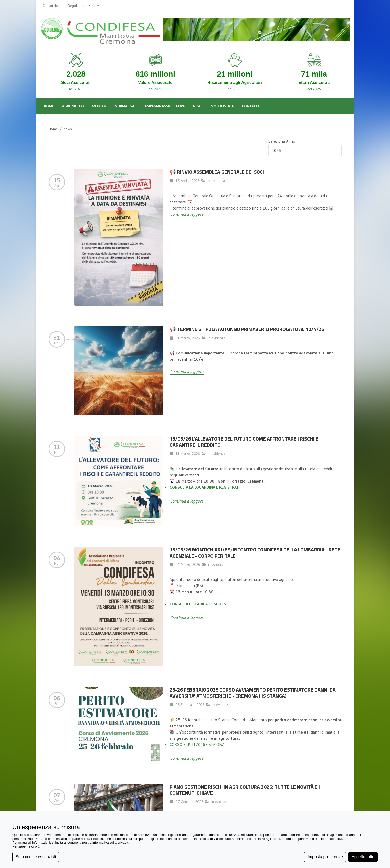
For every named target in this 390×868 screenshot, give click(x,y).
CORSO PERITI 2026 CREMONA (197, 744)
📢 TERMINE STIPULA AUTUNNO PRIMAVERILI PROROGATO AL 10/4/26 (247, 329)
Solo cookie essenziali (36, 857)
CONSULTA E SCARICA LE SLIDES (198, 604)
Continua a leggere (187, 214)
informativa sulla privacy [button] (110, 843)
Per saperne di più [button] (26, 846)
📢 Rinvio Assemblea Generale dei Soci (217, 172)
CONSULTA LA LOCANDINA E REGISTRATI (205, 487)
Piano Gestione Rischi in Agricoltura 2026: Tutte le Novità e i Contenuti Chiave (245, 790)
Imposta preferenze (325, 857)
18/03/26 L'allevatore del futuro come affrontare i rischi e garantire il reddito (244, 442)
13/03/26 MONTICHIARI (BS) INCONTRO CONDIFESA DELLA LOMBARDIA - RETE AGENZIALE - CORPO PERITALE (255, 553)
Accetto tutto (363, 857)
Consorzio (52, 6)
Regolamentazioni (83, 6)
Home (53, 129)
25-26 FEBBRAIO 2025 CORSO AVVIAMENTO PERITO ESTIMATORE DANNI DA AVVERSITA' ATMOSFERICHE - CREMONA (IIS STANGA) (253, 693)
